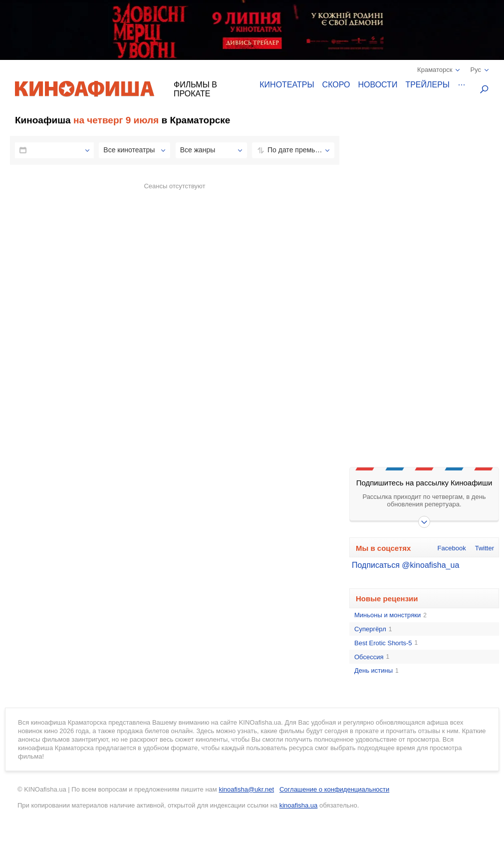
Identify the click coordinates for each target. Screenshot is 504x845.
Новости (378, 85)
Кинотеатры (287, 85)
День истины (377, 671)
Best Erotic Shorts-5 (386, 643)
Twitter (485, 548)
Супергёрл (373, 629)
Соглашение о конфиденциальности (334, 789)
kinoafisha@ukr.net (246, 789)
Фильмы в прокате (195, 89)
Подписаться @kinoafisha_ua (405, 565)
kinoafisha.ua (299, 805)
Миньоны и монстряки (390, 615)
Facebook (452, 548)
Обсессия (372, 657)
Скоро (336, 85)
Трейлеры (427, 85)
